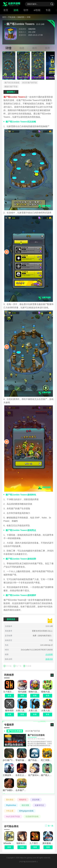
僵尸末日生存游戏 (12, 83)
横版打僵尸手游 (11, 87)
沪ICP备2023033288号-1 (28, 862)
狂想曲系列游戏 (32, 817)
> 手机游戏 (11, 17)
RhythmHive (11, 805)
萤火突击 (10, 800)
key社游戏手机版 (13, 817)
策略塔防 (32, 29)
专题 (48, 10)
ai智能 (37, 10)
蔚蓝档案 (36, 800)
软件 (26, 10)
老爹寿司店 (39, 805)
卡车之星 (10, 811)
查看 (9, 847)
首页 (6, 10)
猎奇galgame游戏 (26, 811)
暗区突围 (25, 805)
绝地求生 (23, 800)
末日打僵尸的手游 (29, 83)
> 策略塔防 (20, 17)
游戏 (16, 10)
